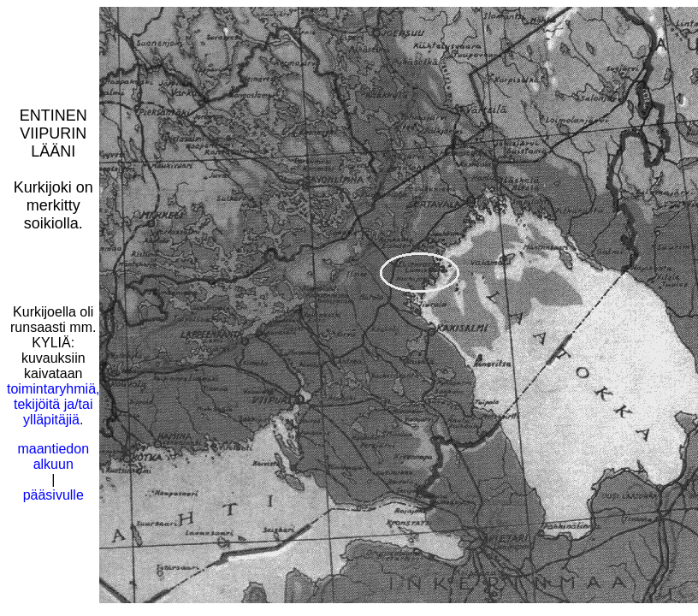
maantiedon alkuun (53, 456)
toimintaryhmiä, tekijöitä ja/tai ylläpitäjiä (53, 404)
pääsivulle (53, 495)
